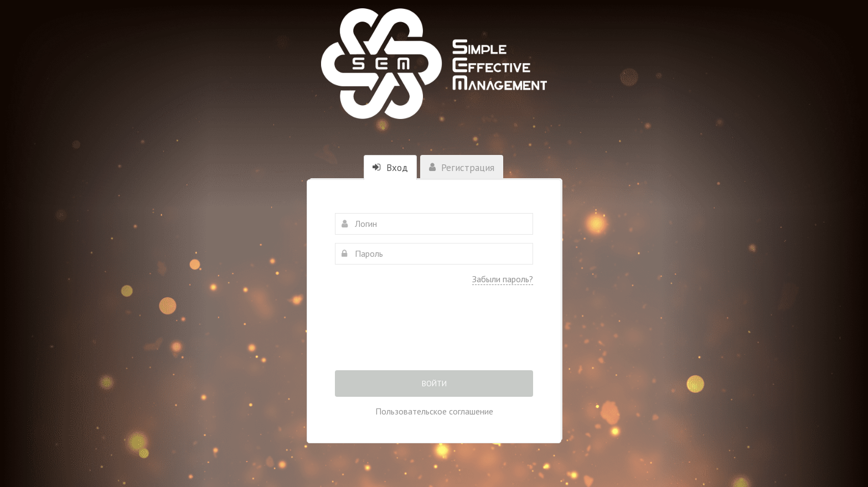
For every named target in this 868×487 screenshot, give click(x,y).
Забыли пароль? (503, 279)
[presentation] (434, 335)
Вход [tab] (390, 168)
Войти (434, 384)
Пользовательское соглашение (434, 411)
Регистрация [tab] (462, 168)
